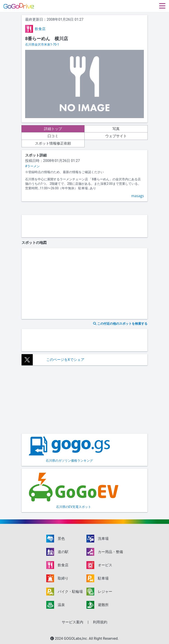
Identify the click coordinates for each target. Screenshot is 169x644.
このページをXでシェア (65, 360)
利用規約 (100, 622)
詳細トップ (53, 129)
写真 (116, 129)
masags (137, 196)
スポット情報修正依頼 (53, 143)
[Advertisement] (84, 226)
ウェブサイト (116, 136)
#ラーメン (32, 166)
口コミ (53, 136)
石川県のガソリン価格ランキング (69, 449)
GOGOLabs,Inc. (76, 638)
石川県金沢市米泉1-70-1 (42, 44)
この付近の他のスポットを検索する (120, 324)
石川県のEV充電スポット (74, 490)
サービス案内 (72, 622)
